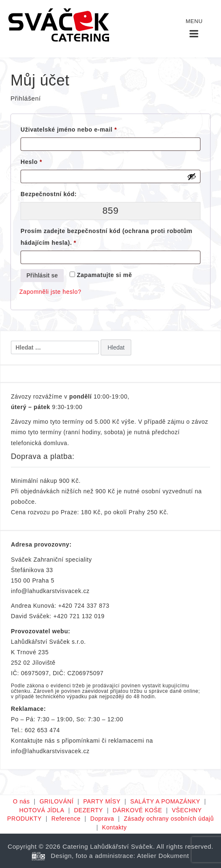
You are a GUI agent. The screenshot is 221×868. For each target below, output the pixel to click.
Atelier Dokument (163, 856)
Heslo (43, 161)
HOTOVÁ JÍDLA (42, 810)
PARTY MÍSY (102, 801)
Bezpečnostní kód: (49, 194)
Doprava (102, 819)
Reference (66, 819)
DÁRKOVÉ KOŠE (138, 810)
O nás (21, 801)
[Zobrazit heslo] (192, 176)
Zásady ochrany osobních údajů (169, 819)
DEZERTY (88, 810)
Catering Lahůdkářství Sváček (108, 846)
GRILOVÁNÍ (56, 801)
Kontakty (114, 827)
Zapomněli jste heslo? (50, 292)
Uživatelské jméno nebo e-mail (81, 128)
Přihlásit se (42, 275)
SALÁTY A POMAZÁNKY (165, 801)
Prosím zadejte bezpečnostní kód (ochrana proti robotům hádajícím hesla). (107, 237)
